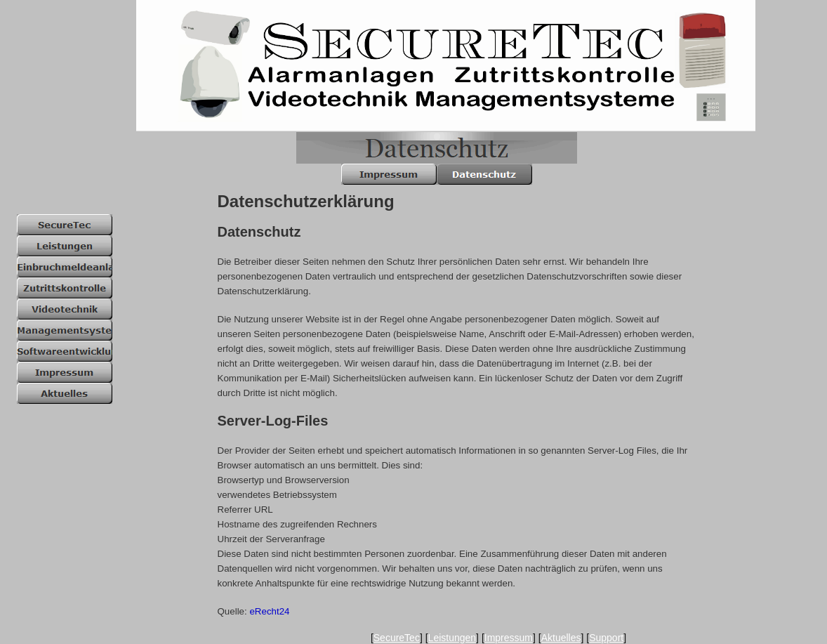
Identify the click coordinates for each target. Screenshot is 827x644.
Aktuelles (561, 638)
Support (606, 638)
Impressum (509, 638)
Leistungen (452, 638)
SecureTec (397, 638)
